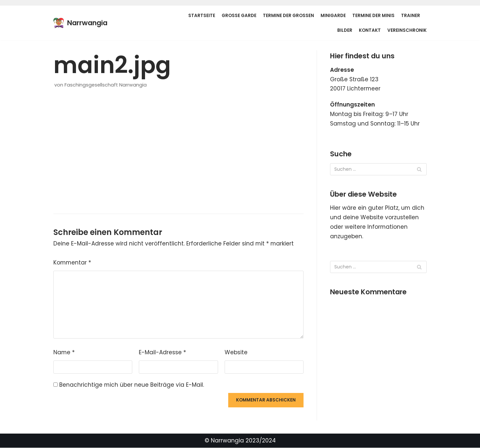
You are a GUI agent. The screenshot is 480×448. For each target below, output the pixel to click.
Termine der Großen (288, 16)
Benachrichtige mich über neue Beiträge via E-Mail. (132, 385)
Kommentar (73, 263)
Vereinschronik (407, 30)
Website (236, 353)
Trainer (411, 16)
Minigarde (333, 16)
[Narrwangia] (81, 23)
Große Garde (239, 16)
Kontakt (370, 30)
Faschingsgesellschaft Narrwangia (106, 85)
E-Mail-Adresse (162, 353)
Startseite (202, 16)
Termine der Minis (373, 16)
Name (64, 353)
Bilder (345, 30)
